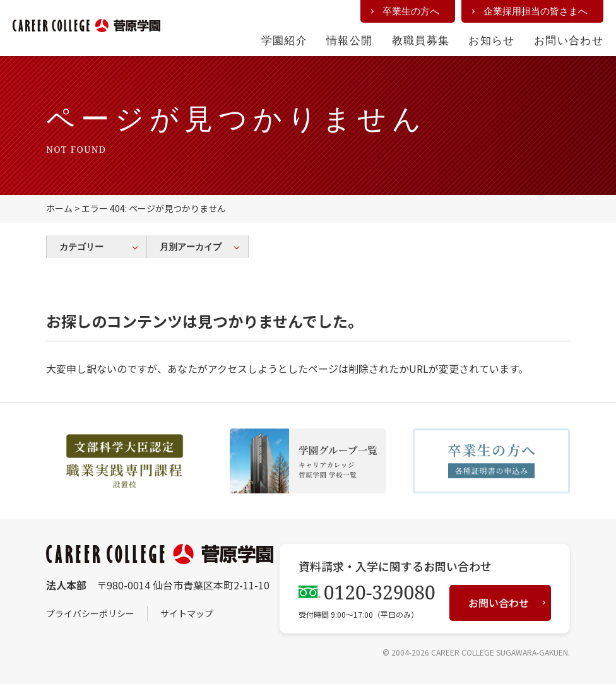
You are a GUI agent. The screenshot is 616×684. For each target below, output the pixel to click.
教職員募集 (421, 40)
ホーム (59, 208)
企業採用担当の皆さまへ (536, 11)
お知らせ (491, 40)
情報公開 (349, 40)
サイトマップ (187, 613)
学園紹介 (284, 40)
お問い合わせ (569, 40)
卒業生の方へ (411, 11)
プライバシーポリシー (90, 613)
